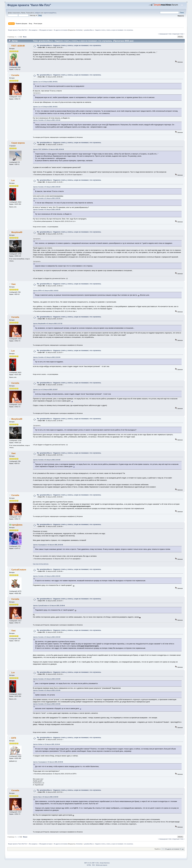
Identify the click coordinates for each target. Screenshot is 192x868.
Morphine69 (17, 232)
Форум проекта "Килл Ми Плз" (29, 5)
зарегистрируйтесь (50, 13)
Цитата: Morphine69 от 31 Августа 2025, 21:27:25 (48, 324)
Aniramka (79, 30)
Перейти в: (158, 849)
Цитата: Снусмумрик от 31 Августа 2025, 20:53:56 (48, 545)
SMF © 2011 (96, 863)
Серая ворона (18, 143)
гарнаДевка (17, 525)
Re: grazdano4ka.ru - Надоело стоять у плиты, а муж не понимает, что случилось (69, 45)
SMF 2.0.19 (88, 863)
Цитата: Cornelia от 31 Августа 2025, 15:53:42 (47, 120)
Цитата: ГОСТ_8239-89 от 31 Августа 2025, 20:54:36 (49, 149)
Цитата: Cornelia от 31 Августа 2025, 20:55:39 (47, 187)
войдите (38, 13)
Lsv (13, 180)
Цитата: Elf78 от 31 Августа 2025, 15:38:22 (46, 291)
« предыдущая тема (165, 34)
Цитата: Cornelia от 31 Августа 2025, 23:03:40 (47, 576)
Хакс (14, 284)
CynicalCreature (19, 570)
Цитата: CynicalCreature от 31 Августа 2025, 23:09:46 (49, 606)
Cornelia (15, 75)
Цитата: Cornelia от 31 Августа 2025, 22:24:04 (47, 357)
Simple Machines (105, 863)
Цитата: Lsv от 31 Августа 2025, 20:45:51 (45, 82)
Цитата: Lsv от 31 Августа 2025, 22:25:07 (45, 390)
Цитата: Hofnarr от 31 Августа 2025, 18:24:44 (47, 744)
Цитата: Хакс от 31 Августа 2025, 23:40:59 (46, 797)
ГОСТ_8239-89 (18, 46)
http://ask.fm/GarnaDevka (41, 564)
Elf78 (14, 738)
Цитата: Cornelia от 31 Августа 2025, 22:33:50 (47, 460)
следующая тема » (178, 34)
